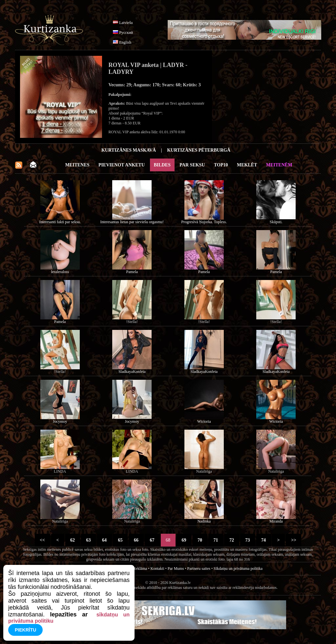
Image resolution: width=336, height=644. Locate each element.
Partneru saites (199, 569)
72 (232, 540)
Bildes (162, 165)
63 (88, 540)
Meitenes (77, 165)
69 (184, 540)
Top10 (221, 165)
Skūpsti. (276, 222)
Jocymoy (60, 421)
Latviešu (126, 23)
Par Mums (176, 569)
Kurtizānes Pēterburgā (199, 150)
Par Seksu (192, 165)
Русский (126, 32)
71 (216, 540)
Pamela (132, 272)
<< (42, 540)
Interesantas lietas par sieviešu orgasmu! (132, 222)
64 (105, 540)
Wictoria (204, 421)
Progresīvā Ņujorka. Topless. (204, 222)
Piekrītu (25, 630)
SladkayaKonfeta (132, 372)
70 (200, 540)
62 (73, 540)
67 (152, 540)
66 (136, 540)
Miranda (276, 521)
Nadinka (204, 521)
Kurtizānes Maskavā (129, 150)
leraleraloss (60, 272)
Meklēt (247, 165)
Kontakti (157, 569)
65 (120, 540)
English (125, 42)
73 (248, 540)
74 (264, 540)
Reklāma (140, 569)
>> (294, 540)
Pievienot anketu (122, 165)
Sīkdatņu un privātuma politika (238, 569)
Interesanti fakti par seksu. (60, 222)
